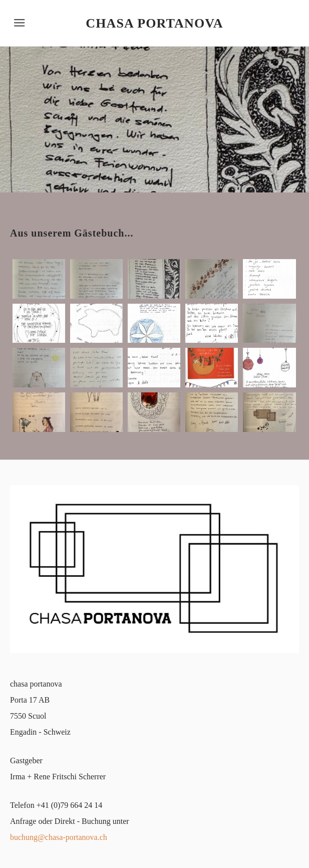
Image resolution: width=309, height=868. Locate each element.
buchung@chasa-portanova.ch (59, 837)
